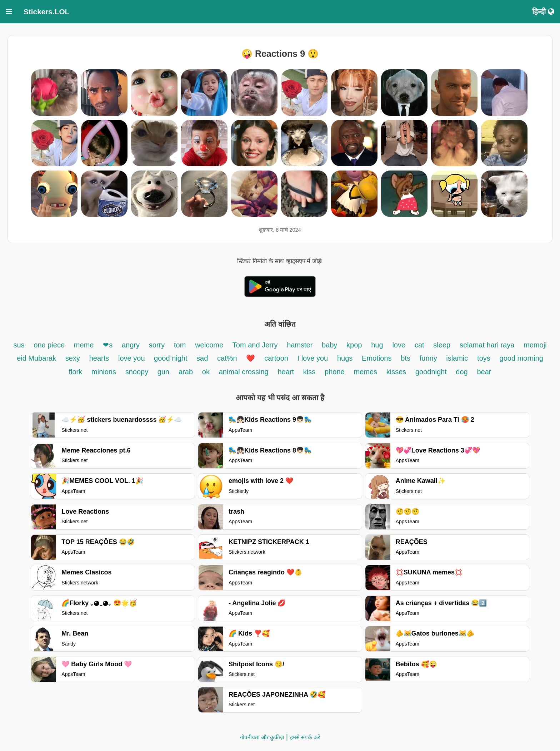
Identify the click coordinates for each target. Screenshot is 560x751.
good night (172, 358)
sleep (442, 345)
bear (484, 372)
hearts (99, 358)
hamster (301, 345)
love (399, 345)
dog (462, 372)
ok (206, 372)
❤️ (251, 358)
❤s (108, 345)
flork (75, 372)
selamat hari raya (487, 345)
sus (19, 345)
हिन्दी (543, 12)
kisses (397, 372)
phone (335, 372)
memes (365, 372)
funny (429, 358)
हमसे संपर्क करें (305, 737)
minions (104, 372)
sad (202, 358)
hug (377, 345)
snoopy (138, 372)
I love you (313, 358)
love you (132, 358)
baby (329, 345)
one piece (49, 345)
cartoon (277, 358)
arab (186, 372)
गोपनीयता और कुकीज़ (262, 737)
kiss (309, 372)
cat (419, 345)
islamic (457, 358)
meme (84, 345)
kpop (354, 345)
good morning (521, 358)
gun (163, 372)
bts (406, 358)
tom (180, 345)
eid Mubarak (37, 358)
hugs (345, 358)
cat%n (227, 358)
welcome (209, 345)
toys (484, 358)
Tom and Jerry (256, 345)
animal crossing (244, 372)
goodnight (432, 372)
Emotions (377, 358)
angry (131, 345)
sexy (73, 358)
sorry (157, 345)
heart (286, 372)
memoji (535, 345)
